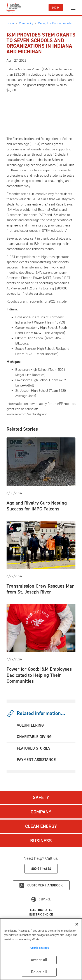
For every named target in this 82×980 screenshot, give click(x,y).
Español (45, 899)
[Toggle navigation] (73, 8)
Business (41, 841)
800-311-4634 (41, 869)
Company (41, 812)
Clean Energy (41, 826)
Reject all (39, 972)
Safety (41, 797)
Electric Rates (41, 910)
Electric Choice (41, 915)
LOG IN (56, 8)
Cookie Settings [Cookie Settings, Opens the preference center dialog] (40, 948)
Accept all (39, 960)
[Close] (77, 924)
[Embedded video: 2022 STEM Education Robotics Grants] (43, 114)
